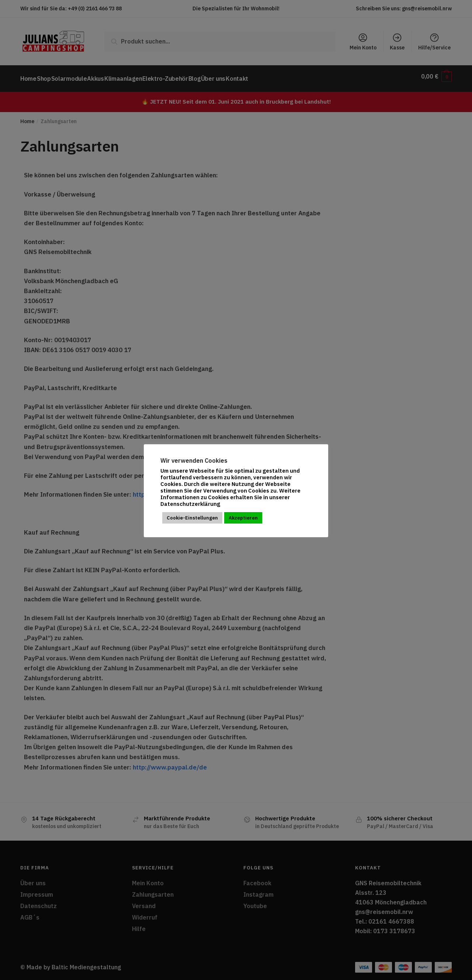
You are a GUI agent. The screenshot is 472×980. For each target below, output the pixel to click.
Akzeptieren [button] (243, 518)
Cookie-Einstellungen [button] (192, 518)
